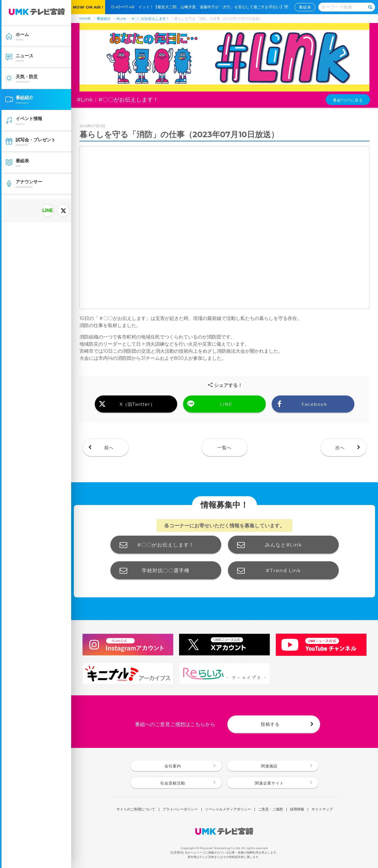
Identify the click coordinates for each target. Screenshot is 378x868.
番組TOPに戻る (348, 100)
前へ (109, 448)
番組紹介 (104, 18)
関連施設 (269, 766)
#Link (121, 18)
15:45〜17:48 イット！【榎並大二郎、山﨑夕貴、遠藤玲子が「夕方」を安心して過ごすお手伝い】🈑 (201, 7)
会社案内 (173, 766)
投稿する (270, 724)
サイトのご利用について (136, 810)
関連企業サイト (269, 783)
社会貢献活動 (173, 783)
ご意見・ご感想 (271, 810)
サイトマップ (322, 810)
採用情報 (297, 810)
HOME (85, 18)
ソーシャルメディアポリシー (228, 810)
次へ (340, 448)
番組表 (305, 7)
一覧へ (224, 448)
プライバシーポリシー (180, 810)
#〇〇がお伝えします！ (151, 18)
